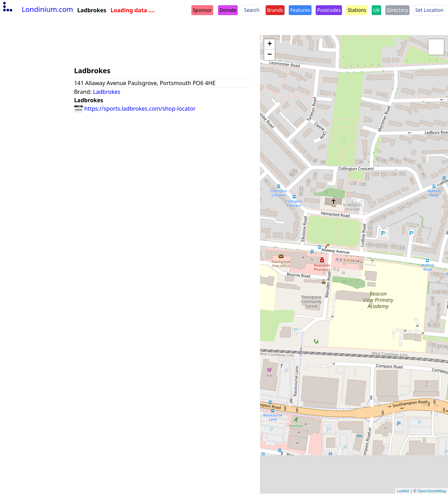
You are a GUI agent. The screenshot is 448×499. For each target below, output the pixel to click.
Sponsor (202, 10)
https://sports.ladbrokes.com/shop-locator (135, 109)
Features (300, 10)
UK (376, 10)
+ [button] (270, 44)
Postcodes (329, 10)
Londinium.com (37, 9)
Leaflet (403, 491)
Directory (397, 10)
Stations (357, 10)
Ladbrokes (107, 92)
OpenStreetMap (432, 491)
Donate (228, 10)
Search (252, 10)
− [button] (270, 55)
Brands (275, 10)
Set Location (429, 10)
